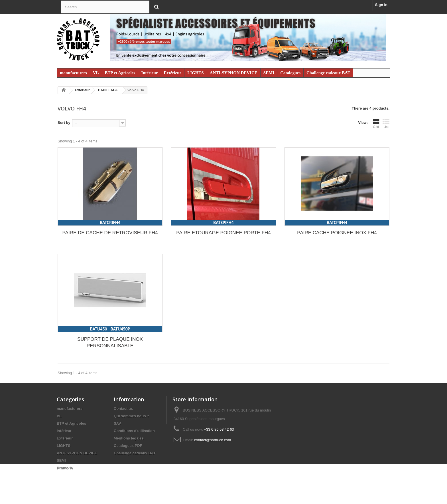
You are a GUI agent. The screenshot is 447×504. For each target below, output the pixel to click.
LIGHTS (196, 73)
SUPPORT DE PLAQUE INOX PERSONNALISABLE (110, 342)
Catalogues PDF (128, 446)
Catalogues (290, 73)
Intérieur (149, 73)
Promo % (65, 468)
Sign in (381, 5)
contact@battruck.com (213, 440)
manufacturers (73, 73)
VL (96, 73)
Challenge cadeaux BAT (328, 73)
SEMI (269, 73)
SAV (117, 423)
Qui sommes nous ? (131, 416)
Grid (376, 123)
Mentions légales (129, 438)
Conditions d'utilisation (134, 431)
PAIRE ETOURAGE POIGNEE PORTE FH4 (223, 233)
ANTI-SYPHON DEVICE (234, 73)
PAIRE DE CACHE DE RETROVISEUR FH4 (110, 233)
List (386, 123)
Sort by (64, 123)
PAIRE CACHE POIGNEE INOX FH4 (337, 233)
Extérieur (173, 73)
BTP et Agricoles (120, 73)
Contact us (123, 409)
